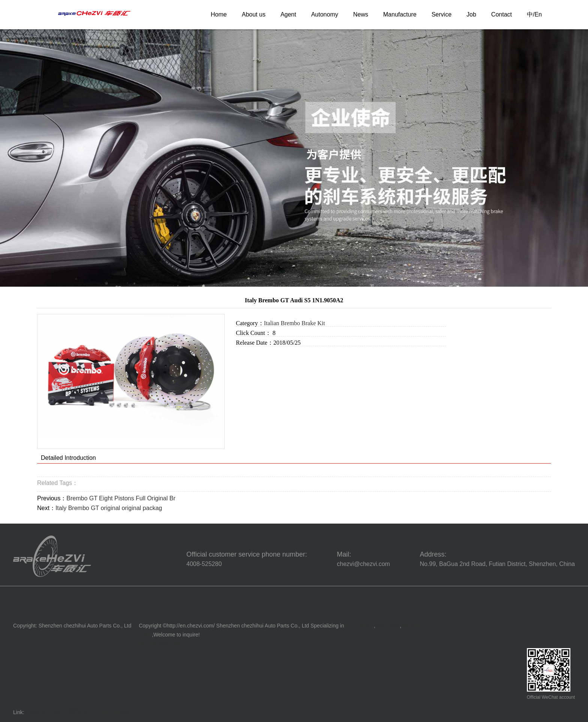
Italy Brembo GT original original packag (109, 508)
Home (219, 14)
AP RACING (97, 712)
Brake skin (388, 626)
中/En (534, 14)
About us (254, 14)
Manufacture (400, 14)
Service (442, 14)
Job (471, 14)
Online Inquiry (257, 356)
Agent (288, 14)
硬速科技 (36, 712)
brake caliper (359, 626)
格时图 (121, 712)
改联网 (56, 712)
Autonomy (325, 14)
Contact (502, 14)
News (361, 14)
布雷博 (73, 712)
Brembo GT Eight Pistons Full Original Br (121, 498)
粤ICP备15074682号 (163, 644)
